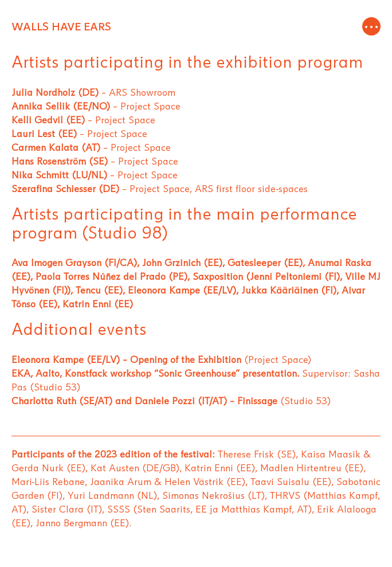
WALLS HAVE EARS (61, 27)
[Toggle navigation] (371, 27)
